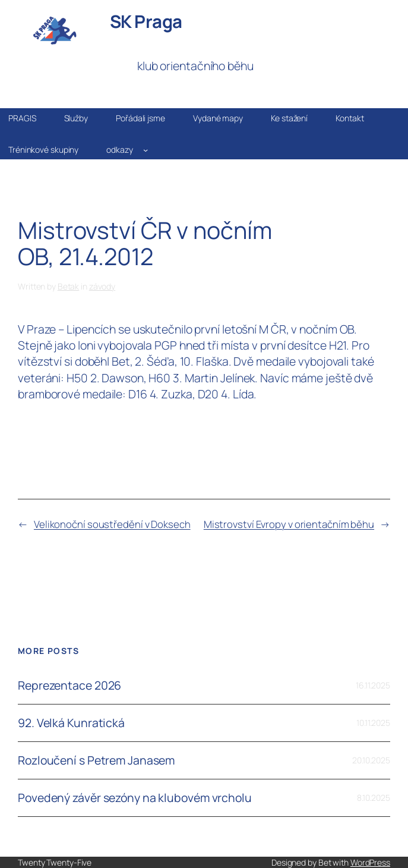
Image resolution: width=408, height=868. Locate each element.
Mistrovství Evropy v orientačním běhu (289, 524)
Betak (69, 286)
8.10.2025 (374, 798)
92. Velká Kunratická (71, 723)
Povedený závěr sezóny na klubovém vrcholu (135, 798)
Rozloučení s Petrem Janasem (96, 760)
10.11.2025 (373, 723)
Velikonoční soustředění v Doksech (112, 524)
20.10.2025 (371, 760)
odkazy (119, 150)
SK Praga (146, 21)
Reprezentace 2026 (69, 685)
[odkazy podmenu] (146, 149)
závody (102, 286)
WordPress (370, 862)
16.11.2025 (373, 685)
